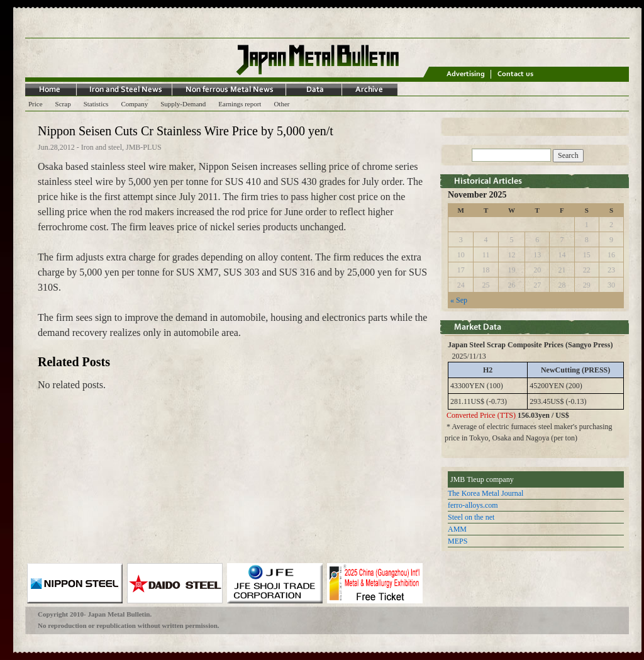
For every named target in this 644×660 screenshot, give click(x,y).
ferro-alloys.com (473, 505)
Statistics (96, 104)
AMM (457, 529)
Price (36, 104)
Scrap (63, 104)
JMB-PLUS (144, 147)
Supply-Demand (183, 104)
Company (134, 104)
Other (281, 104)
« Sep (459, 300)
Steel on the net (471, 517)
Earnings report (240, 104)
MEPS (458, 541)
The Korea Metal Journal (486, 493)
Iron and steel (102, 147)
